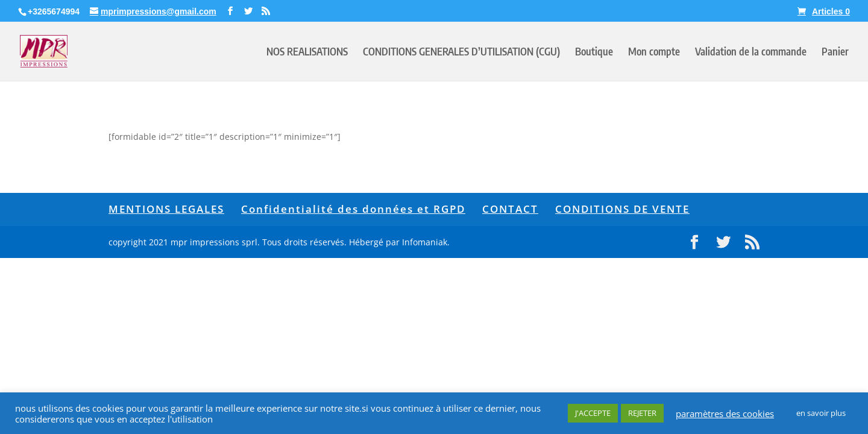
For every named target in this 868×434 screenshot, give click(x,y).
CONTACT (510, 209)
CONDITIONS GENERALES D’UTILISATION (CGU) (461, 52)
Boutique (594, 52)
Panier (835, 52)
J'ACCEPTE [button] (593, 413)
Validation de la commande (751, 52)
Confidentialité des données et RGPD (353, 209)
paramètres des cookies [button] (725, 414)
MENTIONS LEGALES (166, 209)
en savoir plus (821, 413)
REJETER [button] (642, 413)
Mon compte (654, 52)
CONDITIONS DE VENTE (622, 209)
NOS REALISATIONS (307, 52)
